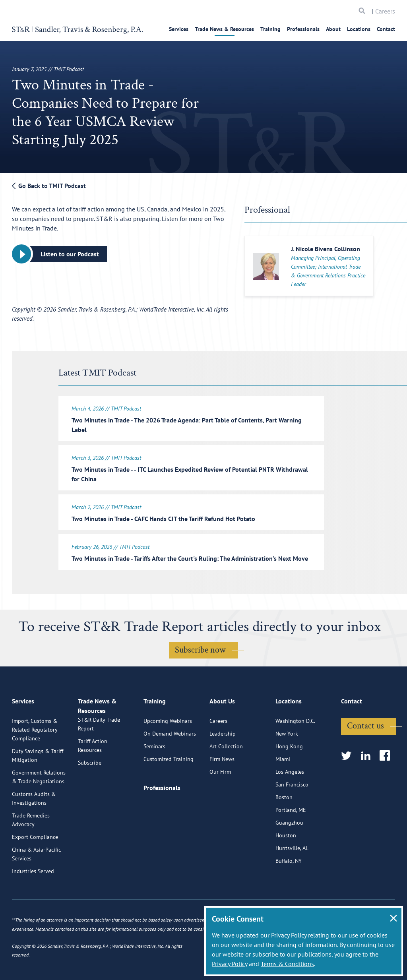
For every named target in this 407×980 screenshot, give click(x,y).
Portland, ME (291, 846)
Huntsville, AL (292, 884)
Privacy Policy (230, 964)
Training (270, 29)
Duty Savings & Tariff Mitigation (38, 792)
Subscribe (90, 808)
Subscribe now (200, 655)
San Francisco (292, 821)
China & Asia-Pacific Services (36, 890)
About (333, 29)
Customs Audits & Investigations (34, 835)
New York (287, 770)
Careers (385, 11)
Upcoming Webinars (168, 757)
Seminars (154, 782)
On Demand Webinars (170, 770)
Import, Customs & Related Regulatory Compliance (35, 766)
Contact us (365, 762)
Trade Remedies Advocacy (31, 856)
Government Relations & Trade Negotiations (39, 813)
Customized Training (169, 795)
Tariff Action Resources (93, 791)
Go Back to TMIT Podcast (49, 186)
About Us (222, 741)
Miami (283, 795)
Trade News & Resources (224, 29)
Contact (386, 29)
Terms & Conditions (287, 964)
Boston (284, 833)
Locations (359, 29)
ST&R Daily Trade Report (99, 769)
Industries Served (33, 907)
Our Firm (220, 808)
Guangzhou (289, 859)
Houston (286, 872)
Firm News (222, 795)
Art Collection (226, 782)
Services (179, 29)
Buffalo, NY (289, 897)
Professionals (303, 29)
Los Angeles (290, 808)
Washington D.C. (295, 757)
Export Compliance (35, 873)
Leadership (223, 770)
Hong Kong (289, 782)
